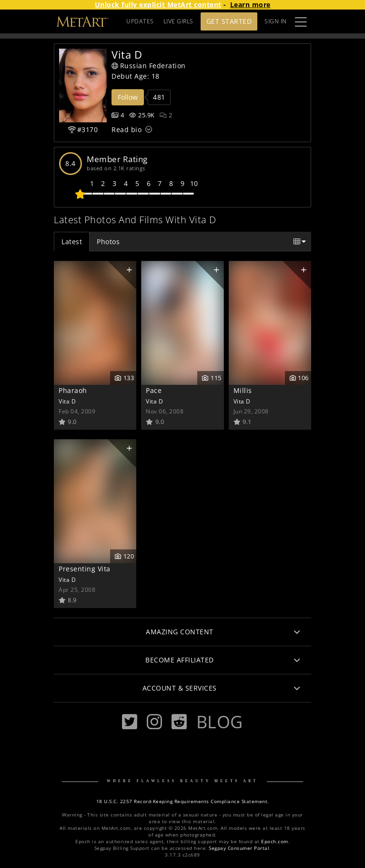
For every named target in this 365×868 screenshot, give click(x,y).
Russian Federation (149, 66)
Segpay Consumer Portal (239, 848)
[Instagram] (154, 722)
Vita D (67, 401)
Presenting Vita (85, 569)
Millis (243, 390)
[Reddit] (179, 722)
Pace (154, 390)
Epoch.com (275, 842)
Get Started (229, 21)
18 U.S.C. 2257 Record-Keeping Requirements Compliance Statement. (183, 801)
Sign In (276, 21)
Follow (128, 97)
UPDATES (140, 21)
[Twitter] (130, 722)
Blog (220, 722)
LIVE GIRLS (178, 21)
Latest (72, 242)
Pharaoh (73, 390)
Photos (108, 242)
